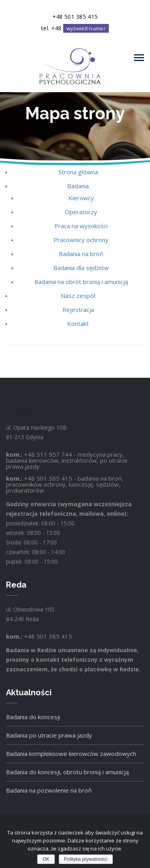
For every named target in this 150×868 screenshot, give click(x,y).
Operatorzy (81, 212)
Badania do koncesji (33, 717)
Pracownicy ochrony (81, 240)
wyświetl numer (86, 28)
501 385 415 (54, 478)
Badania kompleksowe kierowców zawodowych (71, 754)
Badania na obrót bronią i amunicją (81, 282)
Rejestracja (78, 310)
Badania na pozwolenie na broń (49, 790)
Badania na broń (81, 254)
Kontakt (78, 324)
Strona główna (78, 172)
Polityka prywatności (86, 859)
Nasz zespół (78, 296)
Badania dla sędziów (81, 268)
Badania (78, 186)
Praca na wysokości (81, 226)
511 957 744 (54, 454)
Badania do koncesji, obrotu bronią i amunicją (67, 772)
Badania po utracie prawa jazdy (49, 735)
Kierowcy (81, 198)
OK (46, 859)
